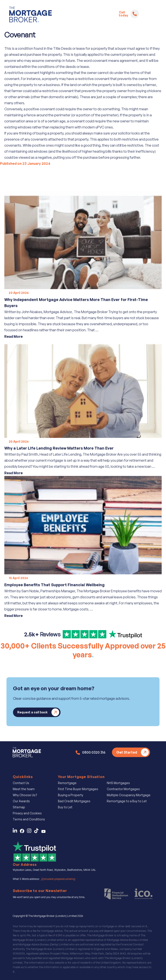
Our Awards (21, 801)
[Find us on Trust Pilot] (83, 636)
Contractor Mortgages (123, 789)
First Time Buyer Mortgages (78, 789)
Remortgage (67, 783)
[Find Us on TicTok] (38, 832)
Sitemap (19, 807)
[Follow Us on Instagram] (31, 832)
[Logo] (30, 15)
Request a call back (32, 712)
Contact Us (21, 783)
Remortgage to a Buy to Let (127, 801)
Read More (14, 336)
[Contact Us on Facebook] (23, 832)
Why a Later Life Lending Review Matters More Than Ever (59, 448)
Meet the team (24, 789)
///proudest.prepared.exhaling (58, 879)
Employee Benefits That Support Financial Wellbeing (54, 585)
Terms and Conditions (29, 819)
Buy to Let (65, 807)
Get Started (127, 752)
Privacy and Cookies (27, 813)
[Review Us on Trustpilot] (34, 851)
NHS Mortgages (118, 783)
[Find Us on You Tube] (45, 832)
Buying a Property (71, 795)
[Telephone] (135, 14)
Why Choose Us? (25, 795)
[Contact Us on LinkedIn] (16, 832)
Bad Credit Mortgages (74, 801)
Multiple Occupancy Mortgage (129, 795)
